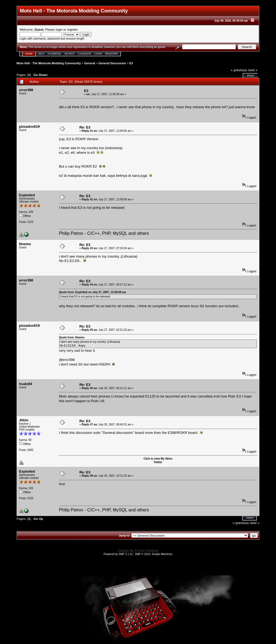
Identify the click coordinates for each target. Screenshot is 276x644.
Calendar (85, 54)
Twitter (158, 462)
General (90, 63)
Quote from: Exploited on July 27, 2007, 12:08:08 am (92, 292)
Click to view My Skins (158, 459)
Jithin (24, 420)
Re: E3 (85, 127)
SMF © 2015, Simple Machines (154, 554)
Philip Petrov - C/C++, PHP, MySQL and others (104, 233)
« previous (239, 70)
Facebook (55, 54)
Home (29, 54)
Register (112, 54)
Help (41, 54)
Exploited (27, 195)
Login (98, 54)
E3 (131, 63)
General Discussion (112, 63)
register (72, 29)
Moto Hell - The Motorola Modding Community (49, 63)
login (59, 29)
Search (69, 54)
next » (253, 70)
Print (251, 76)
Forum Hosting (146, 551)
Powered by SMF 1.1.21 (118, 554)
